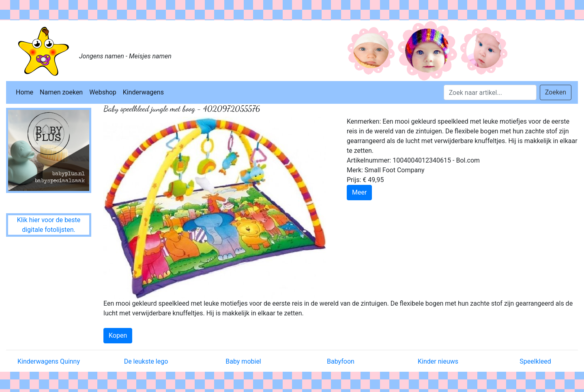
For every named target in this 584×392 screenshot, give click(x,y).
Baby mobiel (243, 361)
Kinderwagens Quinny (49, 361)
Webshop (103, 92)
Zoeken (556, 92)
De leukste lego (146, 361)
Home (25, 92)
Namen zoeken (61, 92)
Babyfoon (341, 361)
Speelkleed (535, 361)
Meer (359, 192)
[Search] (490, 92)
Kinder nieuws (438, 361)
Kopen (118, 335)
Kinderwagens (143, 92)
